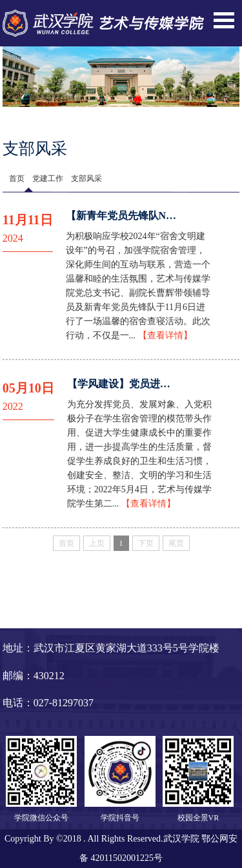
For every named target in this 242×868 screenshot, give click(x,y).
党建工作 (48, 178)
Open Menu (224, 20)
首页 (17, 178)
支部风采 (86, 178)
